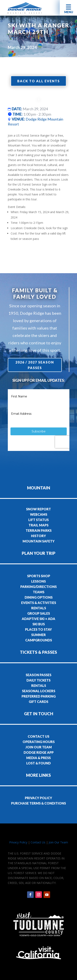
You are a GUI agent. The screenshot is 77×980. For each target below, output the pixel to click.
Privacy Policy (18, 842)
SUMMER (38, 635)
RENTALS (39, 608)
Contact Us (38, 842)
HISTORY (38, 536)
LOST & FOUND (38, 763)
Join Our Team (58, 842)
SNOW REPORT (38, 509)
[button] (68, 8)
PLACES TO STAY (38, 629)
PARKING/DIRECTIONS (38, 587)
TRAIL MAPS (38, 525)
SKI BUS (39, 624)
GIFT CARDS (38, 702)
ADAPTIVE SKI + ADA (38, 619)
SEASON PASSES (38, 675)
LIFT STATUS (38, 520)
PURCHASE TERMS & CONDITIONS (38, 803)
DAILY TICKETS (38, 680)
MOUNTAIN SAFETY (39, 541)
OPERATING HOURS (39, 742)
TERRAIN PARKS (39, 530)
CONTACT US (38, 736)
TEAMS (39, 592)
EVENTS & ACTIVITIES (39, 603)
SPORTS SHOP (39, 576)
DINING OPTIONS (39, 597)
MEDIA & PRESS (38, 758)
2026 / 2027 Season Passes (35, 365)
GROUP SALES (39, 613)
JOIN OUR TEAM (39, 747)
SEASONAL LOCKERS (39, 691)
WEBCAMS (39, 514)
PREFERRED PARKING (39, 696)
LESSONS (38, 581)
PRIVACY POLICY (38, 798)
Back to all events (38, 81)
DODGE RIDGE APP (39, 752)
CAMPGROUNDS (39, 640)
